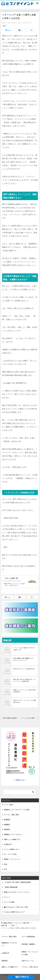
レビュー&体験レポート (12, 849)
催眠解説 (7, 825)
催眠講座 (7, 820)
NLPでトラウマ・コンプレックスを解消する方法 (25, 701)
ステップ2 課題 (9, 902)
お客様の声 (8, 844)
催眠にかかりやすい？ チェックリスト (17, 892)
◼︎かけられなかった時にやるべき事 (16, 907)
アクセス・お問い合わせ (30, 967)
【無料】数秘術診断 (11, 887)
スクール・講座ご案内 (12, 815)
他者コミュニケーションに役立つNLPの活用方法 (25, 691)
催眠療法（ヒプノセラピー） (14, 834)
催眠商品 (7, 829)
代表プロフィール (28, 961)
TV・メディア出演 (10, 854)
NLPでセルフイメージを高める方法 (24, 669)
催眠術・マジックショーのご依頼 (30, 953)
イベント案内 (9, 805)
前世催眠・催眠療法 (28, 944)
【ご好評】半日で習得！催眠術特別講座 (17, 882)
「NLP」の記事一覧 (11, 578)
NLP (4, 26)
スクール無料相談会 (28, 937)
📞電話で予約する (21, 977)
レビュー (7, 897)
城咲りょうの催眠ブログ (12, 839)
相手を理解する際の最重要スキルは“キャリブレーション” (23, 659)
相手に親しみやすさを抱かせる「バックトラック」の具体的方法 (25, 680)
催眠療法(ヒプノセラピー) (9, 944)
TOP (16, 923)
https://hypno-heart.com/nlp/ (12, 581)
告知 (6, 864)
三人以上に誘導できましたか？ (15, 912)
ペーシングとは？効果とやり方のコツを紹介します (25, 649)
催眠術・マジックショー (12, 859)
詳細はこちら (20, 780)
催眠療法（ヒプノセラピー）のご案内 (17, 810)
